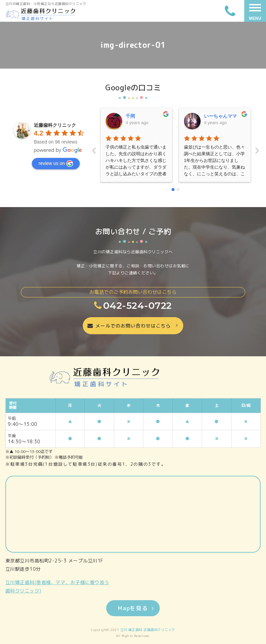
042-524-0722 (133, 305)
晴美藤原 (213, 116)
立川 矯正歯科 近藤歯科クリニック (148, 630)
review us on (56, 164)
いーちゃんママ (142, 116)
